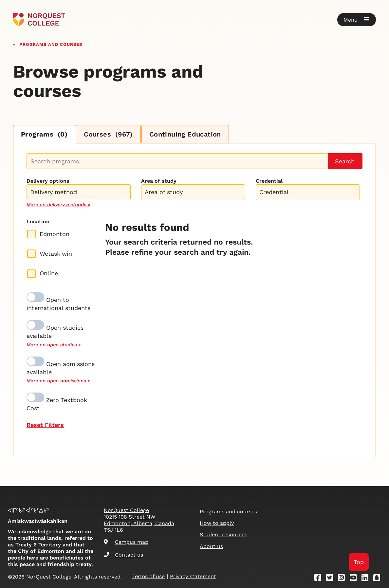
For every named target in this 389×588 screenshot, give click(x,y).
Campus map (126, 542)
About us (211, 546)
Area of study (159, 181)
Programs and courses (51, 44)
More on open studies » (54, 345)
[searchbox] (80, 193)
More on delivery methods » (58, 205)
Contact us (123, 555)
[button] (357, 20)
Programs (44, 134)
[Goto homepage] (39, 20)
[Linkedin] (367, 579)
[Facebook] (320, 579)
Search (345, 161)
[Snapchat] (379, 579)
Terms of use (148, 576)
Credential (269, 181)
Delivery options (48, 181)
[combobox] (79, 191)
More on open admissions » (58, 381)
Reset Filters (45, 425)
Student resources (223, 534)
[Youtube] (355, 579)
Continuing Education (185, 134)
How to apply (217, 523)
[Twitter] (332, 579)
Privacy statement (193, 576)
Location (38, 221)
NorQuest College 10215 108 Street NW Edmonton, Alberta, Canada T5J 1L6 (139, 520)
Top (359, 562)
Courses (108, 134)
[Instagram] (343, 579)
